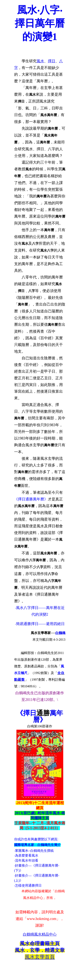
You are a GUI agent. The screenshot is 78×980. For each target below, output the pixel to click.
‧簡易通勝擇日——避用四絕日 (40, 624)
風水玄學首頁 (40, 957)
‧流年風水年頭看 (26, 860)
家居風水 (22, 851)
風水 (40, 61)
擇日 (52, 61)
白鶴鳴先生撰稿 (42, 851)
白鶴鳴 (60, 633)
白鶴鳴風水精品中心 (40, 934)
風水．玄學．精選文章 (40, 950)
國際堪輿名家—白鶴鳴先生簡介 (37, 845)
